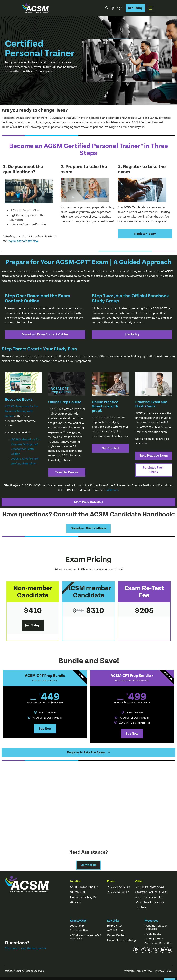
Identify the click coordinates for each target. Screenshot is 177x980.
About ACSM (78, 921)
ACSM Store (115, 931)
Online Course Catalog (121, 940)
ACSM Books (153, 934)
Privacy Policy (164, 971)
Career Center (116, 935)
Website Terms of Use (138, 971)
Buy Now (45, 729)
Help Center (115, 926)
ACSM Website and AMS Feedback (86, 937)
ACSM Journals (154, 939)
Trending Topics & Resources (156, 927)
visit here (112, 490)
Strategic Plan (79, 931)
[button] (151, 8)
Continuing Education (158, 944)
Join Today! (33, 625)
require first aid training (23, 241)
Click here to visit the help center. (26, 948)
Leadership (77, 926)
